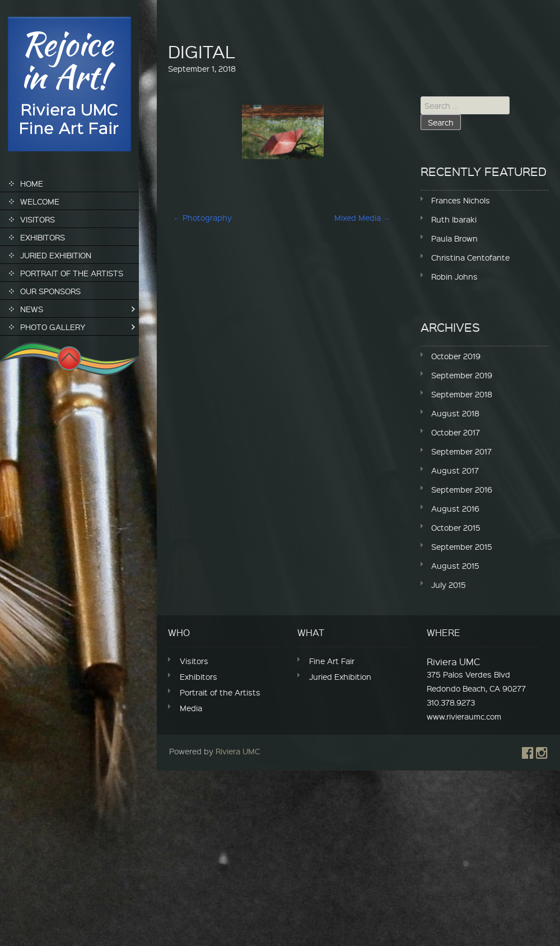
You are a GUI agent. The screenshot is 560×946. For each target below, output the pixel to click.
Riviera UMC (238, 751)
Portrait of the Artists (72, 273)
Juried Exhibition (56, 255)
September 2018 (462, 394)
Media (191, 708)
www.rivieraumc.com (464, 716)
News (32, 309)
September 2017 (461, 451)
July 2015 (449, 585)
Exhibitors (43, 237)
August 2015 (455, 565)
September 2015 (462, 546)
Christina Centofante (470, 257)
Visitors (38, 219)
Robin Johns (454, 276)
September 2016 (462, 489)
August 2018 (455, 413)
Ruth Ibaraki (454, 219)
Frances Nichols (461, 200)
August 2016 (455, 508)
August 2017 (455, 470)
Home (32, 183)
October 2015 (456, 527)
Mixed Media (362, 217)
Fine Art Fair (332, 661)
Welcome (40, 201)
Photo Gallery (53, 327)
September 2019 (462, 375)
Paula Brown (454, 238)
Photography (203, 217)
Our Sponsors (50, 291)
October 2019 (456, 356)
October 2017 (456, 432)
